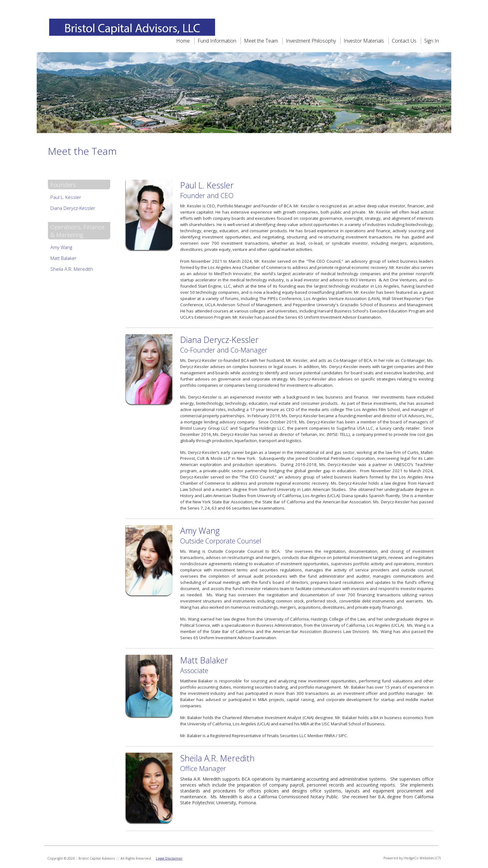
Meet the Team (262, 41)
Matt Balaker (63, 258)
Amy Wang (61, 247)
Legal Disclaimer (169, 858)
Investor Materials (364, 41)
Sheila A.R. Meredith (72, 269)
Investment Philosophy (311, 41)
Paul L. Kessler (66, 197)
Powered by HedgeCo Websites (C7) (412, 858)
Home (183, 41)
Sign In (432, 41)
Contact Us (404, 41)
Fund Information (217, 41)
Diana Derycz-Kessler (73, 208)
